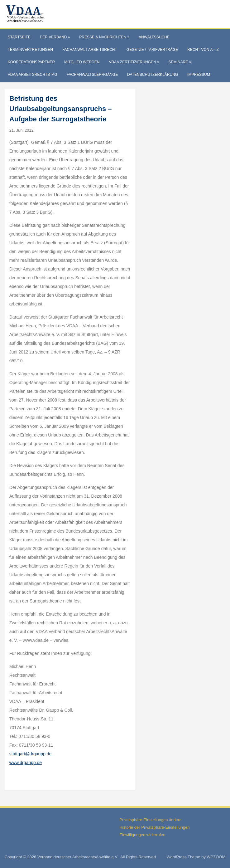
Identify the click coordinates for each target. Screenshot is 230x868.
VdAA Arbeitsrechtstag (33, 75)
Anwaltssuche (154, 37)
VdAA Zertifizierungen (134, 62)
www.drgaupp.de (26, 763)
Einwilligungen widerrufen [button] (142, 835)
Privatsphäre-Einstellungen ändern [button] (150, 820)
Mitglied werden (82, 62)
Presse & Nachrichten (104, 37)
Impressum (199, 75)
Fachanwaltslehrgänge (92, 75)
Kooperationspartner (31, 62)
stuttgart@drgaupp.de (31, 754)
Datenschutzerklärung (153, 75)
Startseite (19, 37)
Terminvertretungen (30, 50)
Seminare (180, 62)
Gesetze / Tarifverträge (152, 50)
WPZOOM (216, 857)
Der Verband (55, 37)
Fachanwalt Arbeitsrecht (90, 50)
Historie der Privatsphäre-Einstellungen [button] (154, 827)
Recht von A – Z (203, 50)
